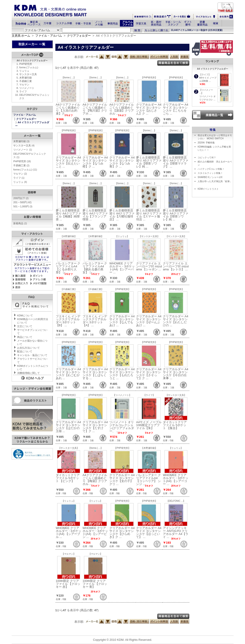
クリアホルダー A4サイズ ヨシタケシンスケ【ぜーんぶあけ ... (149, 321)
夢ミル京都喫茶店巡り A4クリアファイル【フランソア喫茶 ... (95, 215)
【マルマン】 (69, 554)
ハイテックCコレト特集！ (211, 169)
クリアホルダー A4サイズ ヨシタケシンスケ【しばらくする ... (95, 374)
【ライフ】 (149, 395)
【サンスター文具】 (149, 236)
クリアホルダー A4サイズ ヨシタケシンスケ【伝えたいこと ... (69, 162)
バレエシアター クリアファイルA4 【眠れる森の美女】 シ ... (95, 268)
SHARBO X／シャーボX (210, 177)
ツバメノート (27, 88)
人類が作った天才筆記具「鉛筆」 (215, 181)
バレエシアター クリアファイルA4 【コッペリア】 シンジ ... (148, 480)
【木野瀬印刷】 (69, 236)
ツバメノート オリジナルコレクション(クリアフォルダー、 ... (122, 427)
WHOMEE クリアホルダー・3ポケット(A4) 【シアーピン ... (95, 532)
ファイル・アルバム (49, 36)
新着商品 (20, 223)
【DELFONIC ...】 (176, 501)
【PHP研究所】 (149, 78)
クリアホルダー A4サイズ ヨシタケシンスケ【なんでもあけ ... (122, 321)
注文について (25, 326)
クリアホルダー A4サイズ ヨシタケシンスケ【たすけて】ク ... (95, 427)
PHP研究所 (26, 64)
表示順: (79, 57)
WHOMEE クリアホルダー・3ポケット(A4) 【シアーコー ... (176, 480)
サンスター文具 (28, 74)
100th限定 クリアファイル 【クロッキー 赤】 (68, 584)
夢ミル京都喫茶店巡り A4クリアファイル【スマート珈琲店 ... (149, 215)
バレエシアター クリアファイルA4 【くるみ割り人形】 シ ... (68, 268)
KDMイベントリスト (208, 189)
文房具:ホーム (21, 36)
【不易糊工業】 (69, 289)
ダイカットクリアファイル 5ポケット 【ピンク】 (68, 478)
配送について (25, 351)
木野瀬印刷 (26, 78)
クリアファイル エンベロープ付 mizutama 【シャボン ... (149, 266)
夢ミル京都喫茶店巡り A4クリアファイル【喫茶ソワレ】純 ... (176, 215)
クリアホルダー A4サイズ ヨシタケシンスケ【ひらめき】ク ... (122, 532)
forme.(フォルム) (29, 67)
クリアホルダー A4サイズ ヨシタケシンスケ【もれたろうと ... (122, 374)
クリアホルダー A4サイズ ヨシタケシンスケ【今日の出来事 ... (176, 374)
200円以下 (21, 198)
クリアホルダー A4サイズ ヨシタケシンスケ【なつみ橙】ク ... (95, 162)
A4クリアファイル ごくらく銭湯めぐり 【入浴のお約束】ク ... (68, 109)
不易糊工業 (26, 81)
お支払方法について (28, 348)
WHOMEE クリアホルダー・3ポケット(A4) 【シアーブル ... (69, 532)
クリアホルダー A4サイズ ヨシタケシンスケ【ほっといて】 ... (149, 532)
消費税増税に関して (28, 373)
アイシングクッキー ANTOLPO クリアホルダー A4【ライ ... (176, 532)
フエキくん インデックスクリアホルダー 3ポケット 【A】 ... (95, 321)
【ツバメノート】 (122, 395)
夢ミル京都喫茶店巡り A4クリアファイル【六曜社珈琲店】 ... (122, 215)
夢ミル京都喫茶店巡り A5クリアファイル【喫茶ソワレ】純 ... (149, 162)
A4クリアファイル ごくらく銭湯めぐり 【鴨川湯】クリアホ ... (95, 109)
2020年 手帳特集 (206, 143)
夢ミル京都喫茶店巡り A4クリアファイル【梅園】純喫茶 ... (69, 215)
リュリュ (24, 71)
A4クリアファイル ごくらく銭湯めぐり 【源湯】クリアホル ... (122, 109)
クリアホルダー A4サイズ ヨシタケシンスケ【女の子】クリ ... (122, 480)
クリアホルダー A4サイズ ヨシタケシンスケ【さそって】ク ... (149, 374)
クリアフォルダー (79, 36)
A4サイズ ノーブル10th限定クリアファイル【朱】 (149, 425)
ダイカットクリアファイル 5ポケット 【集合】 (175, 425)
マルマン (24, 85)
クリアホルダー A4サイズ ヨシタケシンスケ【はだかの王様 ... (69, 427)
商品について (25, 337)
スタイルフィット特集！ (210, 173)
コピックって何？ (207, 158)
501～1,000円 (23, 206)
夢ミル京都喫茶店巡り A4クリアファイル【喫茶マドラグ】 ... (176, 162)
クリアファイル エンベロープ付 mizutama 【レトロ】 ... (176, 266)
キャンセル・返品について (32, 355)
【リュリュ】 (122, 236)
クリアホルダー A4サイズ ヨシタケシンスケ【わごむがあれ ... (69, 374)
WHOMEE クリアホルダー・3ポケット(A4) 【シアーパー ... (122, 268)
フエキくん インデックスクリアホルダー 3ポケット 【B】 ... (68, 321)
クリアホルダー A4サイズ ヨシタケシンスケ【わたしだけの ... (176, 321)
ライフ (23, 91)
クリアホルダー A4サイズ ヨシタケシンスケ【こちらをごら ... (176, 109)
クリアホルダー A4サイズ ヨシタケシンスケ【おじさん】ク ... (149, 109)
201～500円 (22, 202)
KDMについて (25, 315)
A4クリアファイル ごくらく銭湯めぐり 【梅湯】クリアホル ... (95, 480)
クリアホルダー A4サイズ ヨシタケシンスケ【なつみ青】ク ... (122, 162)
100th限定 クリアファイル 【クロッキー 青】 (95, 584)
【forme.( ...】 (69, 78)
